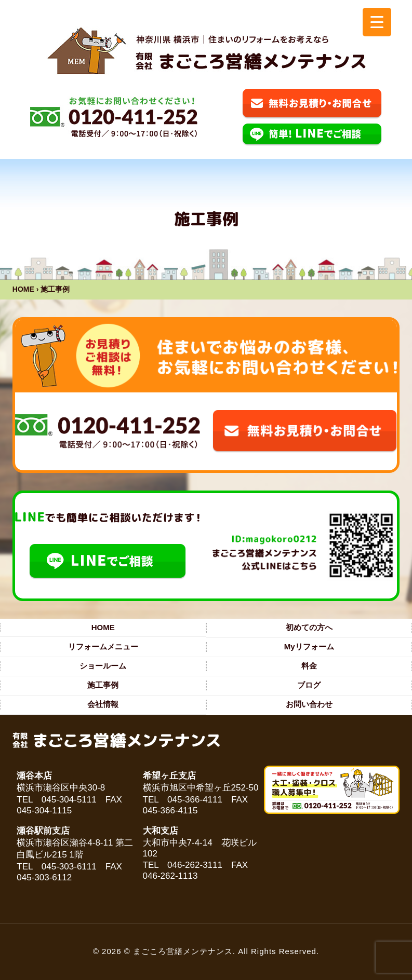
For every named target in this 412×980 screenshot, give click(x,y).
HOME (23, 289)
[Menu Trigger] (377, 22)
